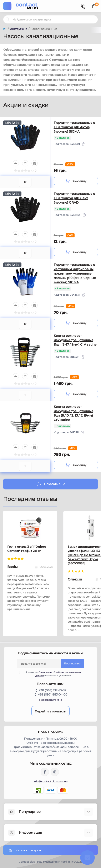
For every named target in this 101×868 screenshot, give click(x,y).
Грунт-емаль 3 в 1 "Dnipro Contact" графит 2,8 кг (27, 549)
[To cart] (76, 181)
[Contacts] (83, 6)
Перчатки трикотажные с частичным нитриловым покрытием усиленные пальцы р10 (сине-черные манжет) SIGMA (75, 273)
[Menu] (7, 6)
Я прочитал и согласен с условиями (51, 674)
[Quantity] (25, 182)
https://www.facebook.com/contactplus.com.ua (45, 772)
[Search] (8, 19)
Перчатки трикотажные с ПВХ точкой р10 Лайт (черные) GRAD (74, 198)
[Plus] (41, 182)
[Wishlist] (25, 163)
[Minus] (9, 182)
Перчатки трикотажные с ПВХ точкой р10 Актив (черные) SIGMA (74, 127)
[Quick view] (16, 163)
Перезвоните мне (50, 700)
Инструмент (18, 29)
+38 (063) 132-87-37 (52, 690)
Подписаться (73, 663)
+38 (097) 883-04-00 (53, 694)
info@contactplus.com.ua (50, 781)
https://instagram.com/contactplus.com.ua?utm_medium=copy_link (55, 772)
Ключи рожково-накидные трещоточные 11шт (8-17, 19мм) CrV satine (75, 340)
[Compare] (35, 163)
